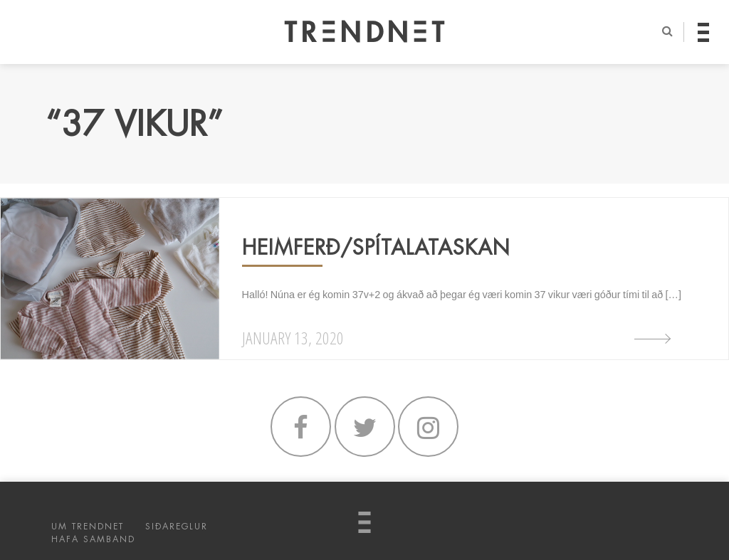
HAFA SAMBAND (93, 539)
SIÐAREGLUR (177, 527)
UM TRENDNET (88, 527)
